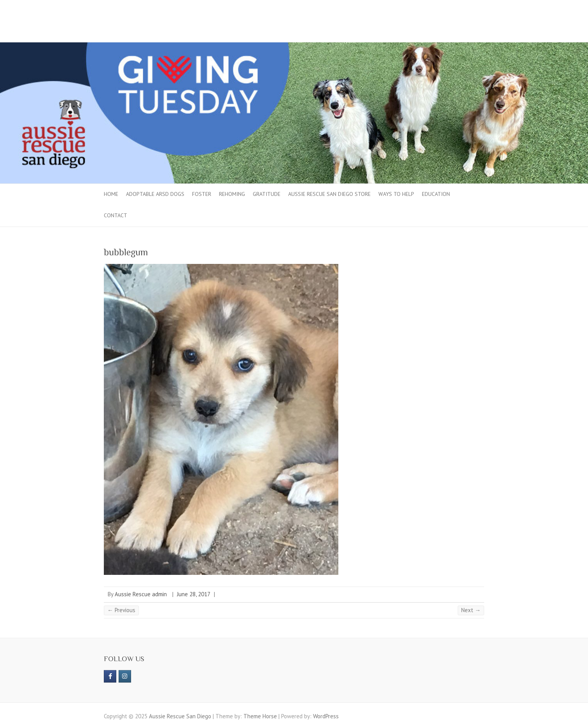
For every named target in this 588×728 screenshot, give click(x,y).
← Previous (121, 610)
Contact (115, 215)
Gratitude (267, 194)
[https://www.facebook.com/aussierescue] (110, 676)
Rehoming (232, 194)
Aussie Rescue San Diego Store (329, 194)
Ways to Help (396, 194)
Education (436, 194)
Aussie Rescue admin (141, 594)
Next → (471, 610)
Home (111, 194)
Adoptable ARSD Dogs (155, 194)
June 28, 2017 (194, 594)
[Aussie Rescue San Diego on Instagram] (125, 676)
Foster (202, 194)
